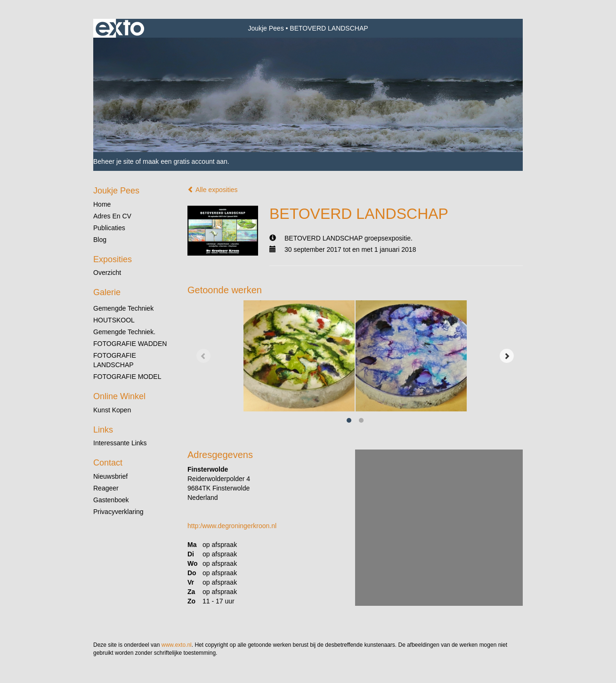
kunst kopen (112, 410)
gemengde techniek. (124, 332)
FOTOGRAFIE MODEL (127, 377)
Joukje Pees (266, 28)
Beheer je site (113, 161)
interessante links (120, 443)
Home (102, 204)
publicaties (109, 228)
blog (100, 240)
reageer (106, 488)
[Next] (507, 356)
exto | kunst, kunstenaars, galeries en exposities (120, 28)
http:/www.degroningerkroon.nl (232, 526)
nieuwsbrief (110, 476)
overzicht (107, 273)
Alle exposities (213, 190)
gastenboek (111, 500)
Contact (108, 463)
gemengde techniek (123, 308)
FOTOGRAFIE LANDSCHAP (115, 360)
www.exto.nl (177, 645)
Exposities (113, 259)
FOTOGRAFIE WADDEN (130, 344)
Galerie (107, 292)
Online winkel (119, 396)
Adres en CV (112, 216)
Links (103, 430)
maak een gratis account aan (185, 161)
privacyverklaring (118, 512)
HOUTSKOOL (114, 320)
